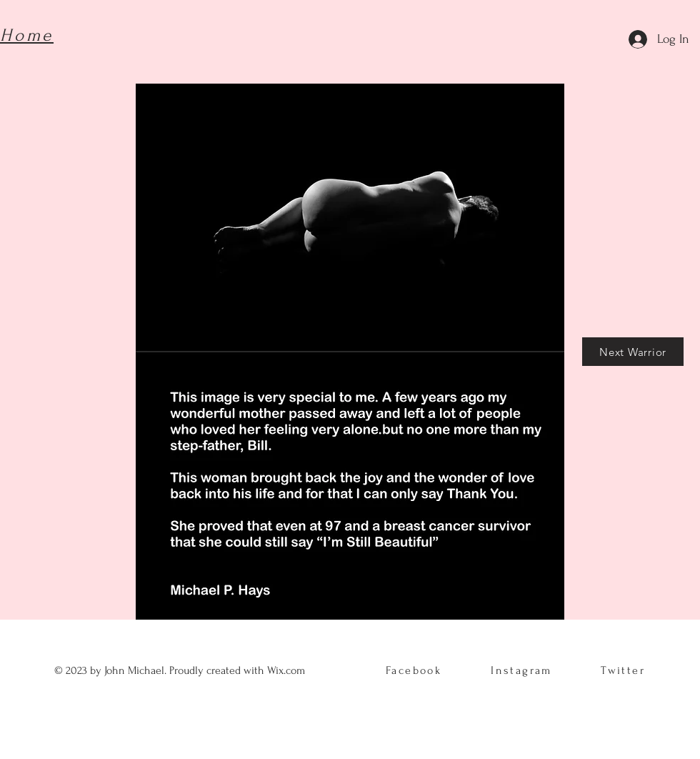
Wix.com (287, 670)
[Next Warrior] (633, 352)
